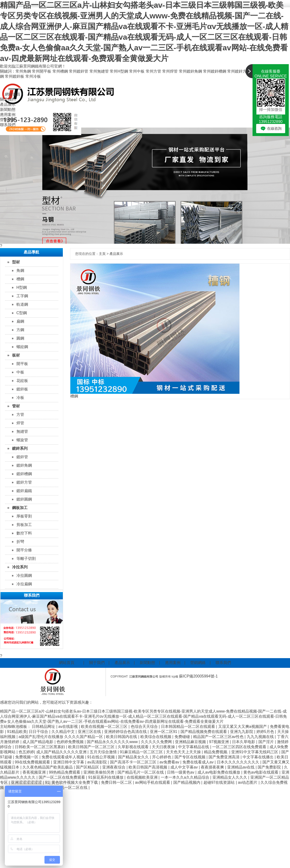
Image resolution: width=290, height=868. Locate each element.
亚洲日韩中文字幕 (69, 762)
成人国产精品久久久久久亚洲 (62, 752)
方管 (20, 415)
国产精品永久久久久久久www (113, 742)
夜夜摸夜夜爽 (213, 767)
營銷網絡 (8, 120)
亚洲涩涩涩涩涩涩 (27, 782)
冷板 (20, 398)
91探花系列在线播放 (106, 777)
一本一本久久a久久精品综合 (185, 777)
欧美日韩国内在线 (122, 737)
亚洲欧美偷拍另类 (99, 772)
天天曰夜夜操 (164, 747)
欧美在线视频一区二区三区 (105, 727)
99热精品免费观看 (65, 772)
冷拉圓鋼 (24, 575)
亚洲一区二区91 (164, 732)
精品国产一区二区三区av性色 (219, 737)
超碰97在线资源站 (220, 782)
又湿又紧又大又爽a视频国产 (243, 727)
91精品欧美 (17, 732)
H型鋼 (22, 287)
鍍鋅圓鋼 (24, 499)
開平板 (22, 364)
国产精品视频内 (187, 782)
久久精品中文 (64, 732)
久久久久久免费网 (157, 742)
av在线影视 (69, 727)
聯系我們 (8, 125)
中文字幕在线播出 (259, 757)
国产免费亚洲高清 (225, 757)
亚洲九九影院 (242, 732)
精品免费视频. (217, 752)
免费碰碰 (183, 737)
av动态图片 (248, 782)
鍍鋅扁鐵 (24, 491)
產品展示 (8, 104)
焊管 (20, 423)
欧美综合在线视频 (156, 737)
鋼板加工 (20, 508)
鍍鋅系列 (20, 448)
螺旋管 (22, 440)
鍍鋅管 (22, 457)
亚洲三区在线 (90, 732)
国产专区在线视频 (190, 757)
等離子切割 (26, 559)
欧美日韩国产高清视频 (148, 767)
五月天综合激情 (104, 752)
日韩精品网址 (44, 727)
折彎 (20, 542)
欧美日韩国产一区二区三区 (92, 747)
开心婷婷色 (162, 757)
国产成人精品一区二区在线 (65, 788)
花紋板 (22, 381)
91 (47, 782)
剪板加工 (24, 525)
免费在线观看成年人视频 (63, 757)
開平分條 (24, 550)
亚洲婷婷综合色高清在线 (126, 732)
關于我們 (8, 99)
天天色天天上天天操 (184, 752)
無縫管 (22, 431)
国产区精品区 (88, 767)
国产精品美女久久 (134, 757)
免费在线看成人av (199, 762)
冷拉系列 (20, 567)
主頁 (102, 254)
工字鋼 (22, 296)
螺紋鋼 (22, 347)
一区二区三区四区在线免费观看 (240, 747)
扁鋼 (20, 321)
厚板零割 (24, 516)
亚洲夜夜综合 (114, 767)
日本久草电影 (244, 742)
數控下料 (24, 533)
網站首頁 (13, 94)
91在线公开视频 (101, 757)
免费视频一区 (27, 757)
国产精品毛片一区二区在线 (141, 772)
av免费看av (170, 762)
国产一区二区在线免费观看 (62, 777)
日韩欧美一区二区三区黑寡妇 (40, 747)
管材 (16, 406)
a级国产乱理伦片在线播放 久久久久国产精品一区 (61, 737)
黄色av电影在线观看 (261, 772)
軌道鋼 (22, 304)
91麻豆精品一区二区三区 (142, 752)
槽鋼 (20, 279)
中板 (20, 372)
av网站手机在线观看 (153, 782)
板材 (16, 355)
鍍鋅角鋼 (24, 465)
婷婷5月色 (266, 732)
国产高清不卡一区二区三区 (134, 762)
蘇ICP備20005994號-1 (199, 676)
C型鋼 (22, 313)
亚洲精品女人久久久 (230, 777)
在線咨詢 (274, 128)
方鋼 (20, 330)
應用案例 (8, 115)
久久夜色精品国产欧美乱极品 (48, 767)
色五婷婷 (26, 752)
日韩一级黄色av (181, 772)
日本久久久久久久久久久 (239, 762)
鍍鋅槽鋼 (24, 474)
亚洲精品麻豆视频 (191, 742)
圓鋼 (20, 338)
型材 (16, 262)
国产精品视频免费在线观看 (204, 732)
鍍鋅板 (22, 389)
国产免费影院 (270, 767)
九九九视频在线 (261, 737)
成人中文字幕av (185, 767)
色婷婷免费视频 (71, 742)
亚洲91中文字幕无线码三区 (255, 752)
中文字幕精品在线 (194, 747)
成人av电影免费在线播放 (219, 772)
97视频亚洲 (219, 742)
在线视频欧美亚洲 (143, 777)
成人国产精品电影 (38, 742)
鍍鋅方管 (24, 482)
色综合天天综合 (145, 727)
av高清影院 (98, 762)
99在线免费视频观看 (33, 762)
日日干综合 (39, 732)
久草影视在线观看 (134, 747)
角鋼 (20, 270)
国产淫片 (267, 742)
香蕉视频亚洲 (35, 772)
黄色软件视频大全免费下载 (75, 782)
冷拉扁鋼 (24, 584)
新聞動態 (8, 110)
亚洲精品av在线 (241, 767)
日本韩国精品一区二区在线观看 (188, 727)
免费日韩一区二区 (117, 782)
